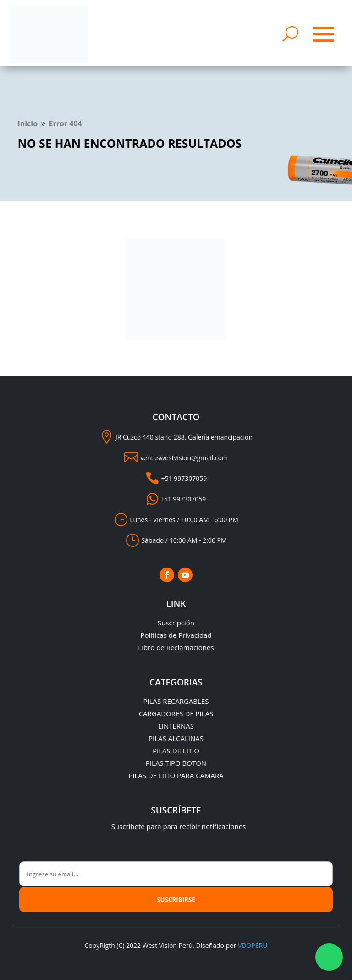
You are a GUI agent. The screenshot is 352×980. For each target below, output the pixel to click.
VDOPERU (253, 945)
